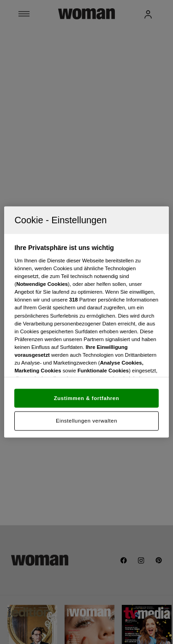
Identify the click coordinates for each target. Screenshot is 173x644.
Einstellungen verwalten (86, 421)
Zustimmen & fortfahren (86, 398)
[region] (86, 322)
